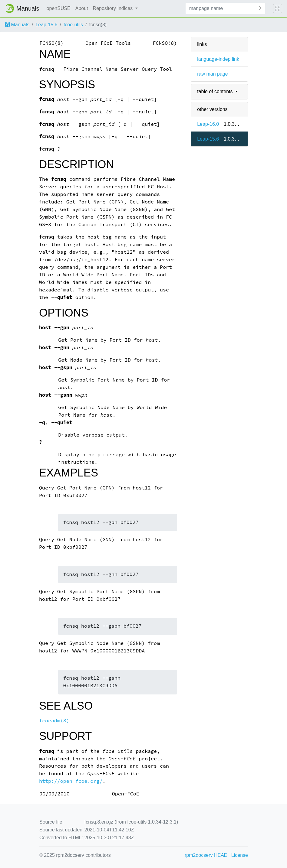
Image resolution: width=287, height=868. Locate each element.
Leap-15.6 (46, 25)
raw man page (212, 74)
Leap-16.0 (208, 124)
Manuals (17, 25)
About (82, 8)
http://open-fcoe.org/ (71, 781)
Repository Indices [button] (114, 8)
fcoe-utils (73, 25)
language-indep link (218, 59)
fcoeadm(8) (54, 721)
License (240, 855)
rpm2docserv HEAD (206, 855)
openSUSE (59, 8)
